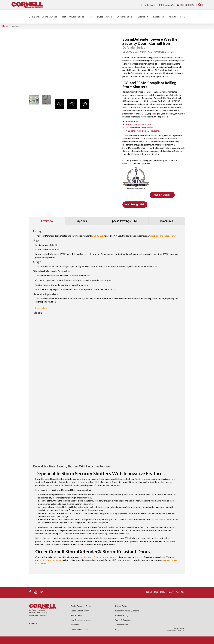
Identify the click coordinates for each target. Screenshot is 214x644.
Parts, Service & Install (100, 17)
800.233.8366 (41, 615)
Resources (158, 17)
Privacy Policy (121, 606)
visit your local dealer (50, 560)
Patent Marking (122, 615)
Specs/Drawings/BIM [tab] (124, 221)
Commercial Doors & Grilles (43, 17)
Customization (124, 17)
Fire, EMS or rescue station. (138, 124)
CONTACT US (177, 592)
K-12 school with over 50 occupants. (143, 131)
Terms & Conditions (124, 620)
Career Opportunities (80, 629)
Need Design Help (135, 204)
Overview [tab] (47, 221)
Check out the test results (162, 236)
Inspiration (142, 17)
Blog (117, 629)
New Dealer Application (81, 620)
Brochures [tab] (167, 221)
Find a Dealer (77, 615)
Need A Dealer (162, 195)
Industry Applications (73, 17)
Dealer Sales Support (80, 611)
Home (5, 26)
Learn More (41, 308)
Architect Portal (177, 17)
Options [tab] (82, 221)
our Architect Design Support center (98, 557)
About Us (75, 625)
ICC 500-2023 (98, 236)
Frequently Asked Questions (127, 611)
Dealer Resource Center (81, 606)
